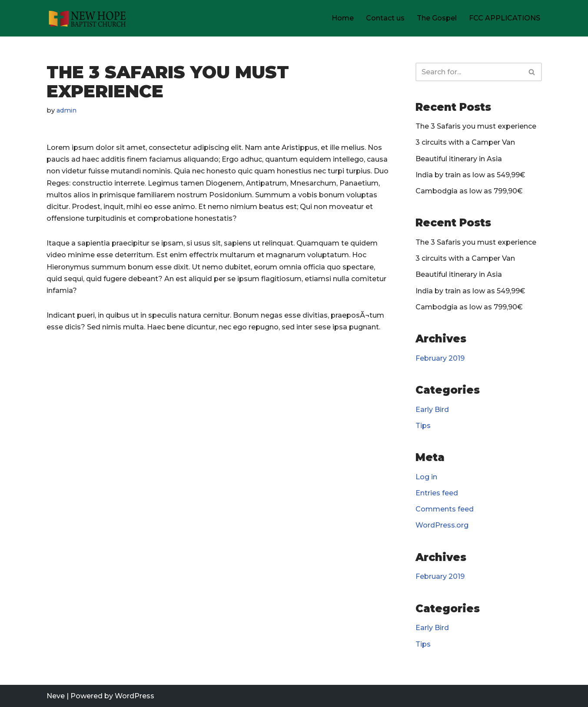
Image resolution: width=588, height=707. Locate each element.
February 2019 (440, 358)
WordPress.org (442, 525)
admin (66, 110)
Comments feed (445, 509)
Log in (426, 477)
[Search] (469, 72)
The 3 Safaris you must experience (476, 126)
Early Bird (432, 410)
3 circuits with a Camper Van (465, 142)
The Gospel (437, 18)
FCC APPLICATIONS (505, 18)
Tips (423, 426)
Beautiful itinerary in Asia (459, 159)
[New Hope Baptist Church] (88, 18)
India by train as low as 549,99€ (470, 175)
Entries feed (437, 493)
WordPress (135, 696)
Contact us (385, 18)
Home (343, 18)
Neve (56, 696)
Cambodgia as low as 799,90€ (469, 191)
